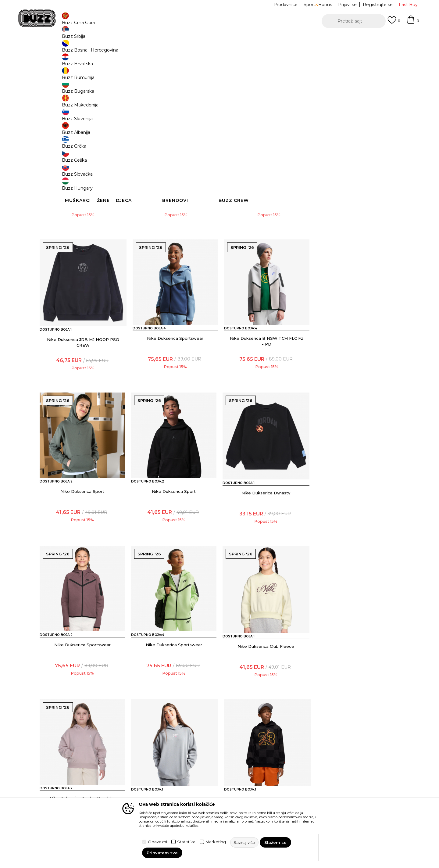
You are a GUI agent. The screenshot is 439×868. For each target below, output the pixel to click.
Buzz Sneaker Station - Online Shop (71, 49)
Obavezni (157, 842)
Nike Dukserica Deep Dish (265, 686)
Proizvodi (116, 49)
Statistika (186, 842)
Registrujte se (378, 5)
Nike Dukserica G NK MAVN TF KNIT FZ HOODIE (174, 233)
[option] (220, 39)
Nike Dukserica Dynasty (82, 534)
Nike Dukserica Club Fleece (357, 534)
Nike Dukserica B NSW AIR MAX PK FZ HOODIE (82, 233)
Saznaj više (253, 80)
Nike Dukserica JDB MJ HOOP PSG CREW (357, 233)
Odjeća (135, 49)
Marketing (216, 842)
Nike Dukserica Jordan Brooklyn (82, 686)
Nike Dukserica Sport (265, 382)
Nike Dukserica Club (357, 686)
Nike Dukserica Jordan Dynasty (265, 230)
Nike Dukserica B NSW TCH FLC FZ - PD (174, 385)
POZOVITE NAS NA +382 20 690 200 (207, 39)
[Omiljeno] (394, 23)
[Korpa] (413, 23)
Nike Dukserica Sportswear (82, 382)
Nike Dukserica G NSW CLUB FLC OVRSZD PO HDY (174, 689)
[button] (354, 21)
